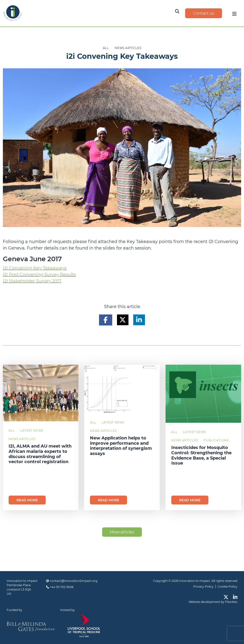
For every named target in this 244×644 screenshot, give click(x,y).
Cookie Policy (227, 587)
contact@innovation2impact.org (74, 581)
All (12, 430)
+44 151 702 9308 (62, 587)
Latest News (32, 430)
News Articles (22, 439)
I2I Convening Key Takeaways (35, 268)
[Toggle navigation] (234, 15)
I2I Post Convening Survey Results (39, 275)
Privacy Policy (203, 587)
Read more (27, 500)
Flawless (231, 602)
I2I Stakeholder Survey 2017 (32, 281)
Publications (216, 440)
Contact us (204, 13)
